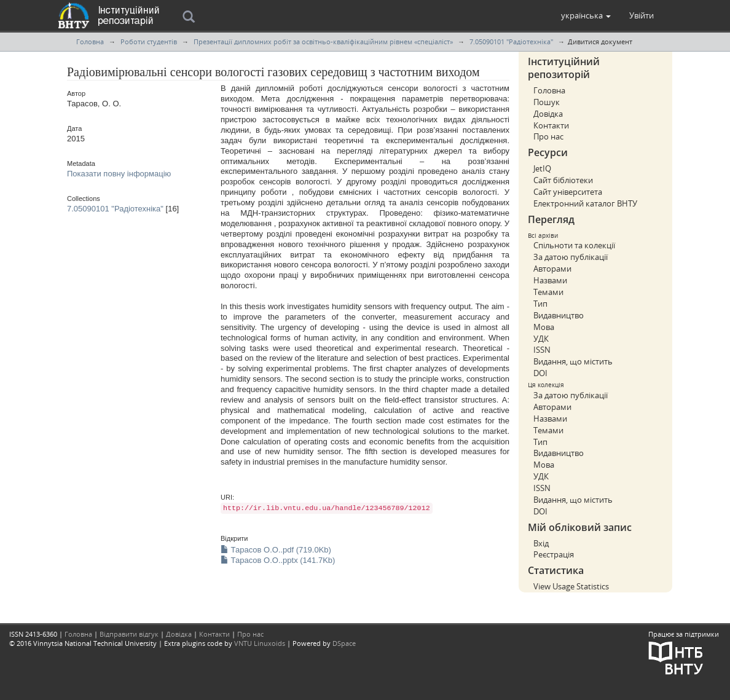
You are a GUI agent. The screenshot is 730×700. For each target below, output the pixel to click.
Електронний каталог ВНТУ (585, 203)
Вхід (541, 543)
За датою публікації (571, 257)
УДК (541, 339)
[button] (586, 15)
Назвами (550, 280)
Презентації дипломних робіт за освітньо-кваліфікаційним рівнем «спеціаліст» (323, 41)
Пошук (547, 102)
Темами (548, 292)
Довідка (548, 114)
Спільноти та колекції (574, 245)
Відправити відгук (129, 634)
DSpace (344, 643)
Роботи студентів (149, 41)
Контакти (551, 125)
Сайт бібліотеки (563, 180)
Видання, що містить (573, 361)
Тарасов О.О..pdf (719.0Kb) (276, 550)
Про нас (548, 136)
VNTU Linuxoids (260, 643)
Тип (540, 304)
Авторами (552, 269)
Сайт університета (568, 192)
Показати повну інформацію (119, 174)
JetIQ (542, 168)
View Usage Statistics (571, 586)
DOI (540, 373)
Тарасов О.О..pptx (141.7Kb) (278, 560)
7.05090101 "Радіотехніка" (511, 41)
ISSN (542, 350)
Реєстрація (554, 554)
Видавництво (559, 315)
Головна (90, 41)
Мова (544, 327)
